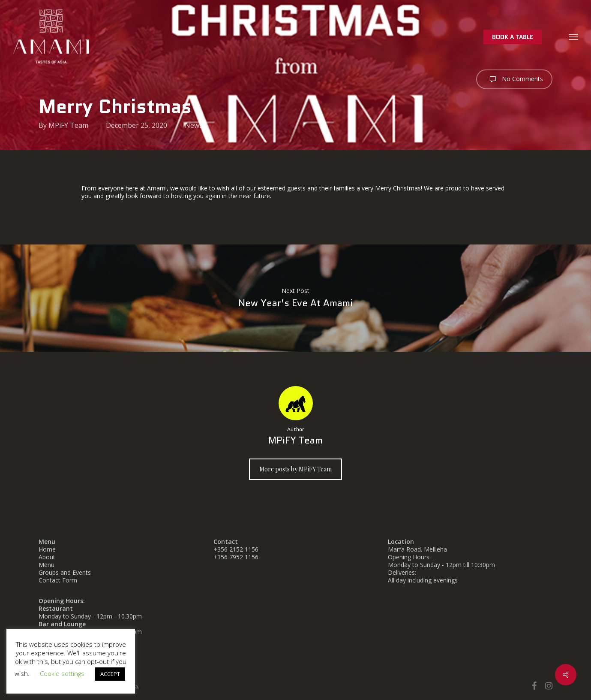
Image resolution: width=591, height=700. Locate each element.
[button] (574, 36)
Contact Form (58, 580)
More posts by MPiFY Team (295, 469)
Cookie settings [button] (62, 673)
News (194, 125)
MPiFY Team (68, 125)
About (47, 557)
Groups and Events (65, 572)
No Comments (514, 79)
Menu (46, 565)
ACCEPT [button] (110, 674)
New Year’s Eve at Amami (295, 298)
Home (47, 549)
